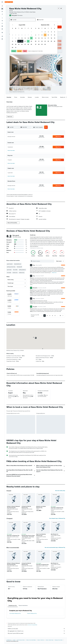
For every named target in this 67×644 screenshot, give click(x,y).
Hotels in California (41, 640)
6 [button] (25, 35)
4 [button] (19, 35)
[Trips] (2, 33)
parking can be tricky (11, 267)
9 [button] (13, 38)
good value (9, 270)
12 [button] (22, 38)
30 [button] (12, 47)
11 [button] (19, 38)
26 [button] (22, 44)
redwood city (22, 273)
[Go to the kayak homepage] (9, 2)
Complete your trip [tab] (13, 605)
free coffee (15, 270)
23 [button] (12, 44)
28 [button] (28, 44)
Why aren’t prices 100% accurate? (36, 633)
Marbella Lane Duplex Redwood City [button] (41, 507)
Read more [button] (54, 273)
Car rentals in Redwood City (15, 613)
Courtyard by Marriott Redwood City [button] (26, 507)
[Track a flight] (2, 23)
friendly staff (19, 267)
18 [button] (19, 41)
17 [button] (16, 41)
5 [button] (22, 35)
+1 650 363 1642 (13, 14)
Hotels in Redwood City (32, 613)
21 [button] (28, 41)
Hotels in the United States (31, 640)
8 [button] (31, 35)
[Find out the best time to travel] (2, 26)
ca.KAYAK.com (9, 640)
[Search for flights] (2, 6)
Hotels (14, 640)
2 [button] (13, 35)
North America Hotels (21, 640)
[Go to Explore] (2, 21)
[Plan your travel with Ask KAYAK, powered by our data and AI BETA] (2, 18)
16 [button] (13, 41)
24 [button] (16, 44)
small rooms (15, 273)
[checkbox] (13, 295)
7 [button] (28, 35)
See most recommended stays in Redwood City (55, 547)
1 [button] (31, 32)
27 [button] (25, 44)
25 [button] (19, 44)
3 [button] (16, 35)
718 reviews (20, 15)
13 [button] (25, 38)
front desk (9, 273)
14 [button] (28, 38)
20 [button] (25, 41)
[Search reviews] (43, 261)
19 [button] (22, 41)
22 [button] (31, 41)
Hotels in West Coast (49, 640)
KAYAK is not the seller (36, 629)
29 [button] (31, 44)
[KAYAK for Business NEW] (2, 29)
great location (10, 264)
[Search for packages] (2, 14)
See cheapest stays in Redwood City (57, 518)
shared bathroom (18, 264)
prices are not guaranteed (32, 625)
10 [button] (16, 38)
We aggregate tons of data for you (36, 631)
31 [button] (16, 47)
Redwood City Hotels (59, 640)
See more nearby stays (60, 491)
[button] (2, 2)
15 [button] (31, 38)
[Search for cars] (2, 11)
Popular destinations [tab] (23, 605)
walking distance (22, 270)
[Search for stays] (2, 9)
